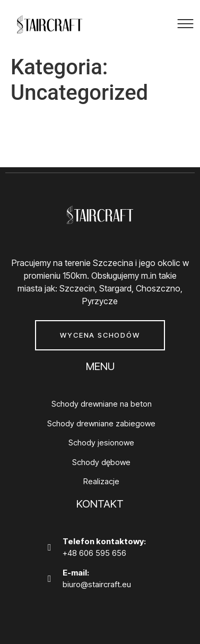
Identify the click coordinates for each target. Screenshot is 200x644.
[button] (186, 25)
